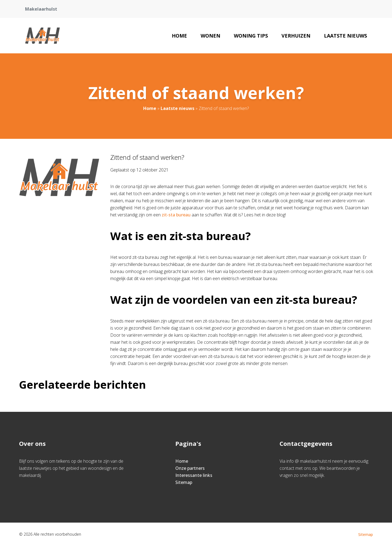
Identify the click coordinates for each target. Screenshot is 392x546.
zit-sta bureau (176, 215)
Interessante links (194, 475)
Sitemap (184, 482)
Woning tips (251, 36)
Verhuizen (296, 36)
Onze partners (190, 468)
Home (179, 36)
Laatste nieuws (345, 36)
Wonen (210, 36)
